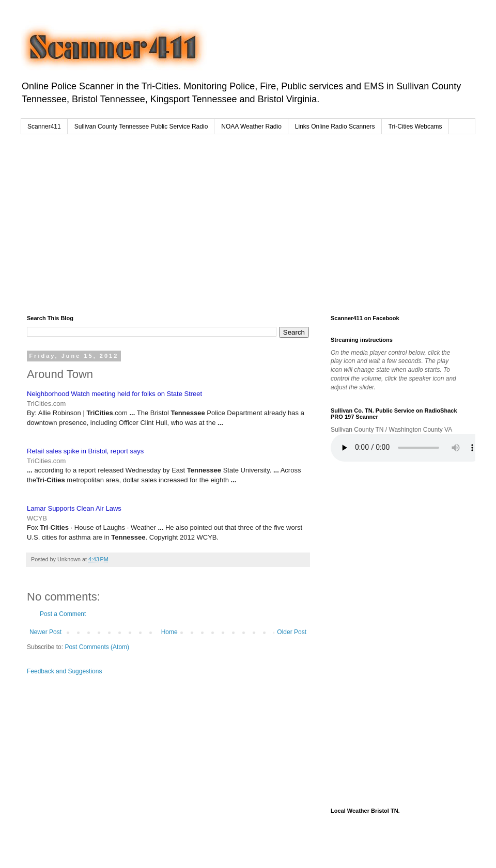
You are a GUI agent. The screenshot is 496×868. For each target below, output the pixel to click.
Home (169, 632)
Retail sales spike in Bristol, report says (85, 451)
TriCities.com (46, 404)
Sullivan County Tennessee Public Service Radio (141, 127)
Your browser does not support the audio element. (408, 448)
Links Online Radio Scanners (335, 127)
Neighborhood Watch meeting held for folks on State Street (114, 394)
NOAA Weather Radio (251, 127)
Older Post (292, 632)
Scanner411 (44, 127)
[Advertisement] (216, 222)
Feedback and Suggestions (64, 671)
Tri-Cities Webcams (415, 127)
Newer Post (45, 632)
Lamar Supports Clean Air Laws (74, 508)
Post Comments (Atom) (97, 647)
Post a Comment (63, 614)
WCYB (37, 518)
